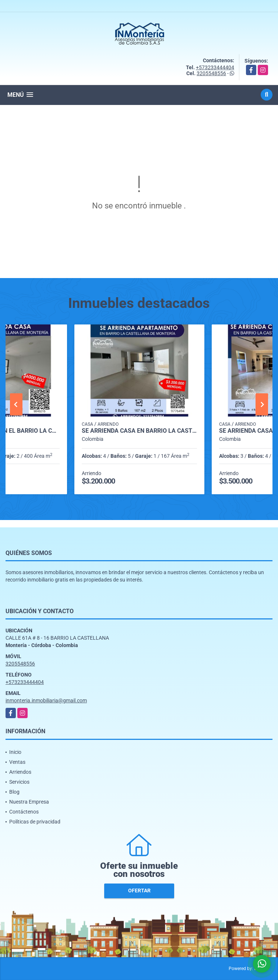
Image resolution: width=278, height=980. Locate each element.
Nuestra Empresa (29, 802)
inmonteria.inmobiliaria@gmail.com (46, 700)
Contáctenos (24, 812)
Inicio (15, 752)
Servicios (19, 782)
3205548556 (211, 73)
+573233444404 (215, 67)
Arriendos (20, 772)
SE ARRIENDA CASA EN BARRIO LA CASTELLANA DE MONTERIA (139, 431)
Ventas (17, 762)
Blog (14, 792)
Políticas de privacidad (35, 822)
